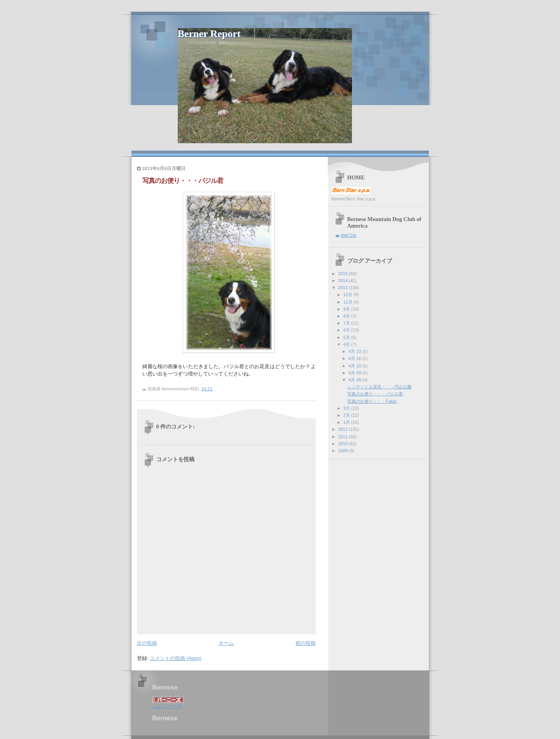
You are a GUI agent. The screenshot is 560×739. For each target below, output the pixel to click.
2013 (344, 288)
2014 (344, 281)
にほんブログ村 (167, 706)
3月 (347, 408)
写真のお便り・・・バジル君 (375, 394)
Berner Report (209, 34)
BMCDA (349, 235)
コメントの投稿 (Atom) (176, 658)
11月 (348, 302)
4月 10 (355, 366)
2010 (344, 444)
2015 (344, 274)
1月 (347, 422)
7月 (347, 323)
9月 (347, 309)
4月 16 (355, 358)
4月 (347, 344)
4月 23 (355, 351)
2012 (344, 429)
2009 (344, 451)
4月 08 (355, 380)
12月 (348, 295)
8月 (347, 316)
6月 (347, 330)
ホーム (226, 643)
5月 (347, 337)
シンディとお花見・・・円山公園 (379, 387)
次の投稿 (147, 643)
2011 (344, 437)
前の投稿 (306, 643)
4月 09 (355, 373)
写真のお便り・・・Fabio (372, 401)
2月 (347, 415)
